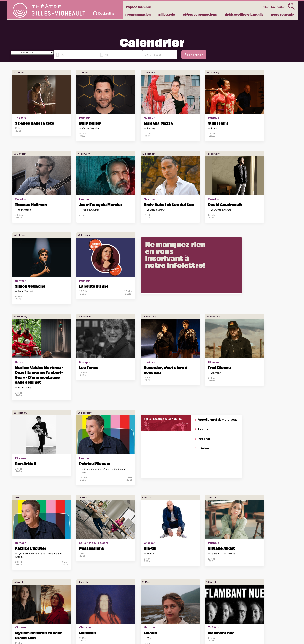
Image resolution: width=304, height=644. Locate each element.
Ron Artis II (214, 262)
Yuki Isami (166, 112)
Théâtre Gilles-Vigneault (244, 14)
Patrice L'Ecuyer (266, 262)
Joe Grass (260, 435)
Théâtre (21, 106)
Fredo (65, 338)
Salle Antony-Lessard (169, 351)
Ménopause (26, 580)
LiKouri (116, 435)
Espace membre (139, 7)
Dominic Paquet (219, 505)
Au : (107, 55)
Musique (162, 106)
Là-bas (66, 358)
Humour (67, 106)
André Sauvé (216, 435)
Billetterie (167, 14)
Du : (63, 55)
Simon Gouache (124, 187)
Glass (291, 6)
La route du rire (171, 187)
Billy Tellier (73, 112)
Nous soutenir (282, 14)
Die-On (208, 356)
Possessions (167, 356)
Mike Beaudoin (123, 580)
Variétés (209, 106)
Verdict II (71, 505)
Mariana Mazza (124, 112)
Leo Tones (71, 262)
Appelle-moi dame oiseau (75, 327)
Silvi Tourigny (170, 580)
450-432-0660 (274, 7)
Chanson (162, 256)
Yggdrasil (68, 348)
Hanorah (70, 435)
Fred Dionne (168, 262)
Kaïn (161, 505)
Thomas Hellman (220, 112)
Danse (19, 256)
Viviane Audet (263, 356)
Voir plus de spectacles (149, 614)
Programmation (138, 14)
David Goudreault (79, 187)
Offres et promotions (200, 14)
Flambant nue (170, 435)
